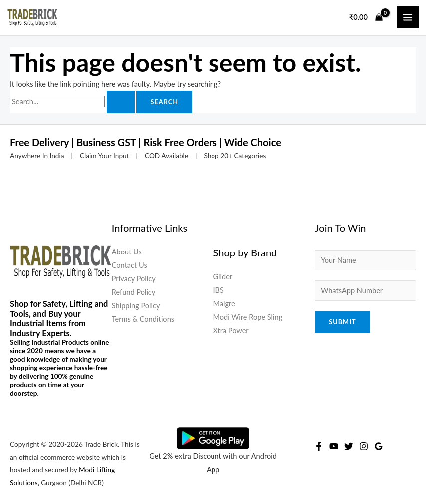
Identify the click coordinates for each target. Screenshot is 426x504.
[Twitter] (349, 446)
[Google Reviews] (379, 446)
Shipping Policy (136, 306)
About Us (127, 252)
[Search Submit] (121, 102)
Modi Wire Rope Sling (248, 317)
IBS (219, 290)
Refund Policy (134, 292)
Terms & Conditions (143, 319)
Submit (342, 322)
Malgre (224, 304)
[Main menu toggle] (408, 17)
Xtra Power (231, 331)
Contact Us (129, 265)
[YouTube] (334, 446)
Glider (223, 277)
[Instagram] (364, 446)
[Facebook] (319, 446)
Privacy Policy (134, 279)
